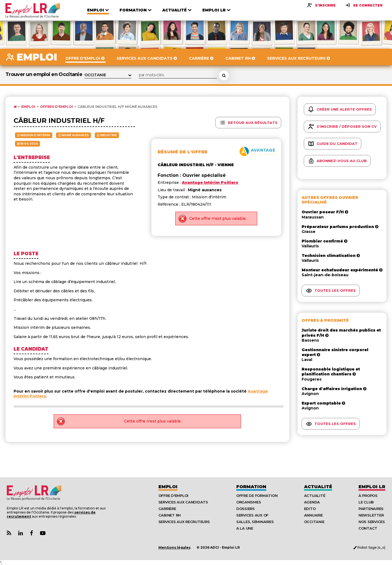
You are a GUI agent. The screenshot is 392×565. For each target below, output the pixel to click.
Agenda (312, 502)
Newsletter (371, 515)
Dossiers (246, 509)
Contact (368, 528)
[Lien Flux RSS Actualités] (9, 533)
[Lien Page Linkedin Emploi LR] (21, 533)
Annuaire (313, 515)
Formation (251, 487)
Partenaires (371, 509)
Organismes (249, 502)
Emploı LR (372, 487)
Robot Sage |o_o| (369, 547)
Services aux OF (252, 515)
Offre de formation (257, 496)
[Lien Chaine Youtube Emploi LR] (43, 533)
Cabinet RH (170, 515)
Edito (310, 509)
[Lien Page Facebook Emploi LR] (31, 533)
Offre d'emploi (173, 496)
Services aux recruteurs (184, 522)
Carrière (167, 509)
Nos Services (372, 522)
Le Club (366, 502)
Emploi (28, 107)
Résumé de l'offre (183, 152)
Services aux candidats (183, 502)
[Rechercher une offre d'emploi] (224, 75)
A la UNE (245, 528)
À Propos (368, 496)
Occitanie (314, 522)
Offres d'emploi (56, 107)
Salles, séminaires (255, 522)
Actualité (318, 487)
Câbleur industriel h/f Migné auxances (117, 107)
